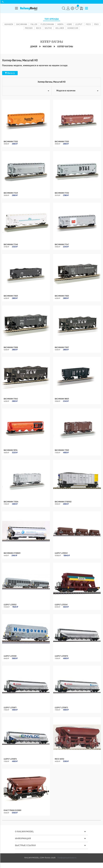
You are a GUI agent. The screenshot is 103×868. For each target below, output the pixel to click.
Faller (34, 24)
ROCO (39, 28)
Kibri (69, 24)
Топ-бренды (52, 19)
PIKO (96, 24)
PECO (88, 24)
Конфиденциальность (67, 858)
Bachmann (22, 24)
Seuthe (48, 28)
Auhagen (9, 24)
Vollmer (60, 28)
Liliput (79, 24)
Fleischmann (47, 24)
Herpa (60, 24)
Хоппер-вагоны (65, 47)
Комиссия (73, 28)
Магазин (47, 47)
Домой (34, 47)
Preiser (29, 28)
